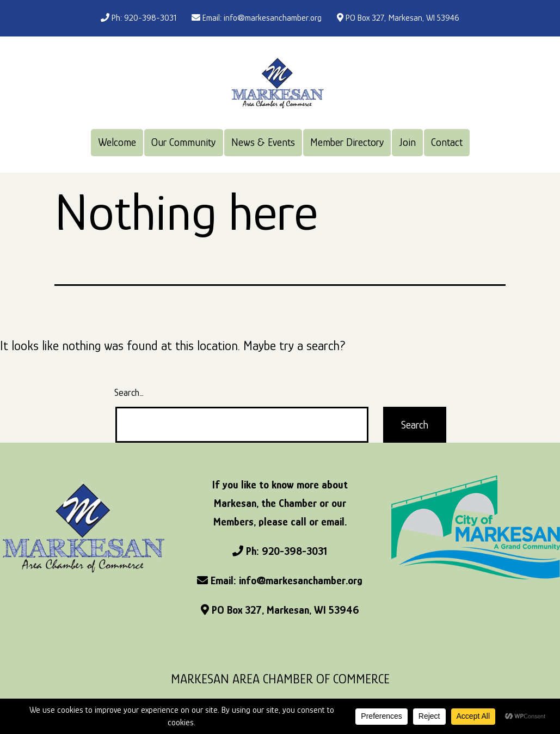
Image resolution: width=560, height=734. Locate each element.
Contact (447, 142)
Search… (129, 393)
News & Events (263, 142)
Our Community (183, 142)
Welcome (117, 142)
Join (408, 142)
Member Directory (347, 142)
